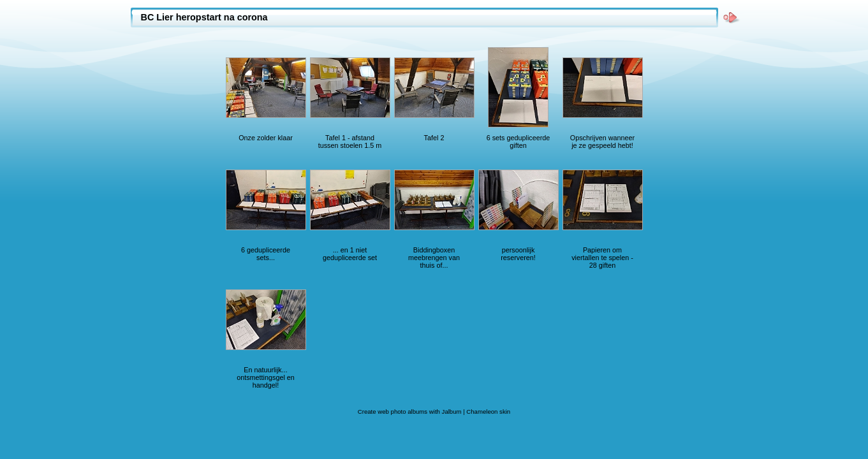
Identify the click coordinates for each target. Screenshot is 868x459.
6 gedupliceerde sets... (266, 254)
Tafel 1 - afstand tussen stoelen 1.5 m (350, 142)
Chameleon (482, 412)
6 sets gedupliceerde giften (519, 142)
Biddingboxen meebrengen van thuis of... (434, 258)
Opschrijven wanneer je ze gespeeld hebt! (602, 142)
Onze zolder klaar (266, 138)
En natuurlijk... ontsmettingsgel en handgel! (266, 377)
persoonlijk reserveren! (518, 254)
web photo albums (402, 412)
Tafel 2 (434, 138)
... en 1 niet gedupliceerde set (350, 254)
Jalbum (452, 412)
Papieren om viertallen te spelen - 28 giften (602, 258)
